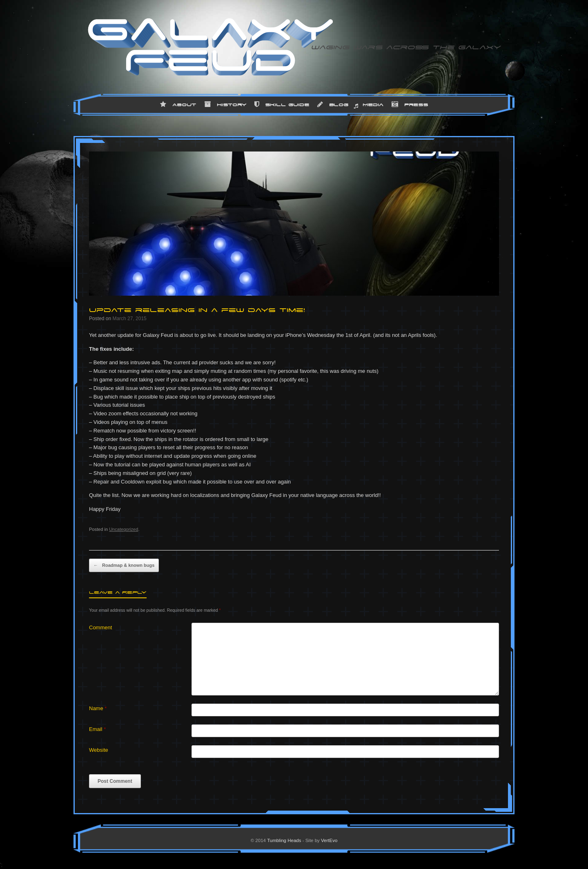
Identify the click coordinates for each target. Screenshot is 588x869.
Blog (333, 105)
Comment (100, 627)
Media (373, 105)
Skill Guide (282, 105)
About (178, 105)
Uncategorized (124, 529)
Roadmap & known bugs (124, 566)
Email (97, 729)
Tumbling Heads (284, 840)
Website (99, 750)
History (225, 105)
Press (410, 105)
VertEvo (329, 840)
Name (98, 708)
